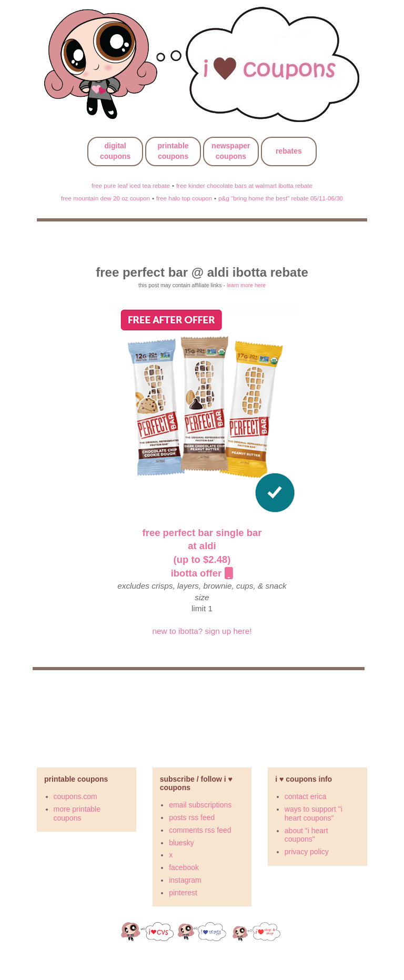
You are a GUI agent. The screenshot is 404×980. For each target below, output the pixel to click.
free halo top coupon (184, 198)
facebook (184, 867)
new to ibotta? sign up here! (202, 631)
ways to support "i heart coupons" (314, 814)
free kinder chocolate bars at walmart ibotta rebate (244, 185)
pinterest (183, 893)
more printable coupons (77, 814)
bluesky (181, 843)
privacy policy (307, 852)
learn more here (246, 285)
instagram (185, 880)
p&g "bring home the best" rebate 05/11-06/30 (281, 198)
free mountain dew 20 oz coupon (105, 198)
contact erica (305, 796)
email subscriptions (200, 805)
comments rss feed (200, 830)
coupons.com (75, 796)
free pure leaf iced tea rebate (131, 185)
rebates (289, 151)
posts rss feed (192, 817)
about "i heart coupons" (306, 835)
